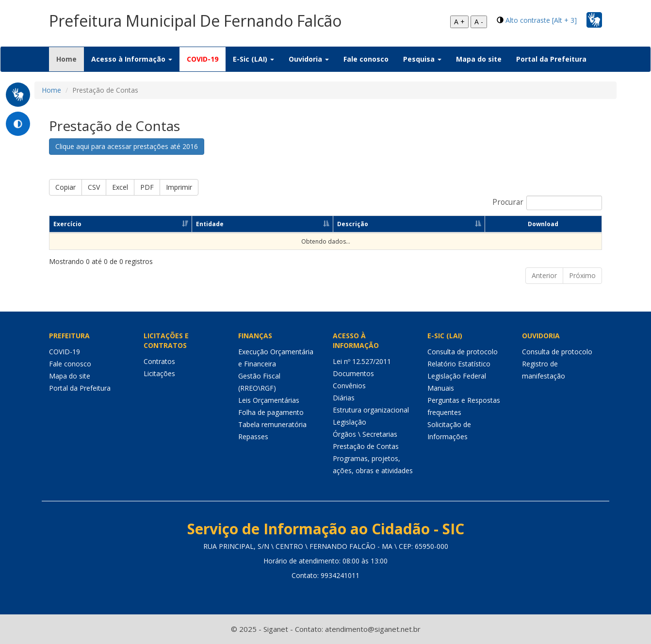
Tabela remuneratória (272, 424)
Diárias (344, 398)
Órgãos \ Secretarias (365, 434)
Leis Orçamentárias (269, 400)
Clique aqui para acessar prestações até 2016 (127, 146)
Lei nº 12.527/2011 (362, 361)
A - (479, 22)
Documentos (353, 373)
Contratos (159, 361)
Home (70, 59)
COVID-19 (203, 59)
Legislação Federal (457, 376)
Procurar (547, 203)
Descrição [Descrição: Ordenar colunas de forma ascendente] (353, 224)
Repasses (253, 437)
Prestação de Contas (366, 446)
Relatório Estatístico (459, 364)
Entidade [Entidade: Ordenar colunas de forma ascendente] (210, 224)
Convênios (349, 386)
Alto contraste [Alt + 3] (541, 20)
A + (459, 22)
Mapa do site (479, 59)
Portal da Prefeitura (551, 59)
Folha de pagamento (271, 412)
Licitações (159, 373)
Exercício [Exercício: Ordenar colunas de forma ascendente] (67, 224)
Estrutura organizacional (371, 410)
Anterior (544, 275)
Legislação (350, 422)
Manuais (441, 388)
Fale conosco (366, 59)
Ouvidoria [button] (309, 59)
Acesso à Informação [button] (132, 59)
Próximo (582, 275)
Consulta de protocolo (463, 352)
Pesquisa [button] (422, 59)
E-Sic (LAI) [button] (253, 59)
